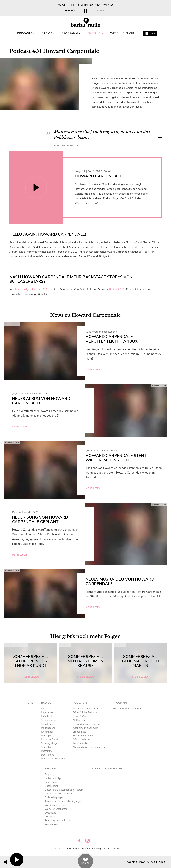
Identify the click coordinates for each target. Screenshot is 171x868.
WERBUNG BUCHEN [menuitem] (123, 33)
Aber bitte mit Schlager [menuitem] (85, 728)
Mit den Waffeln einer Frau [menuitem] (87, 709)
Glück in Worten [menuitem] (82, 739)
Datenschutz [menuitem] (52, 786)
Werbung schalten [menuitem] (55, 805)
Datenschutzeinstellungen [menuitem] (59, 794)
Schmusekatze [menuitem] (49, 720)
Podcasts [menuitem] (26, 33)
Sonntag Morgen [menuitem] (50, 743)
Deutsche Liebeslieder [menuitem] (53, 759)
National (101, 11)
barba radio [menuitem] (47, 709)
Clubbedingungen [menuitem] (54, 797)
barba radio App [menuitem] (53, 778)
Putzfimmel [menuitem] (47, 751)
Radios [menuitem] (48, 33)
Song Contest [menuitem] (48, 724)
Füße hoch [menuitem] (47, 716)
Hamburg (70, 11)
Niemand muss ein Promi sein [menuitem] (89, 747)
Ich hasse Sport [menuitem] (50, 739)
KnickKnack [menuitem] (47, 732)
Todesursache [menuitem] (80, 743)
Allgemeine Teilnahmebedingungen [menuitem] (63, 801)
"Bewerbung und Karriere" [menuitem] (87, 724)
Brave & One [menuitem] (80, 716)
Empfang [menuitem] (96, 33)
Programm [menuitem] (71, 33)
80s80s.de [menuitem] (51, 813)
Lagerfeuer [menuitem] (47, 712)
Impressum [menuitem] (51, 782)
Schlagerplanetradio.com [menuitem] (58, 821)
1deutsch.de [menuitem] (51, 825)
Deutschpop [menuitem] (48, 755)
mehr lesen (93, 370)
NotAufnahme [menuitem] (81, 720)
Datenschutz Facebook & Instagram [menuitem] (64, 790)
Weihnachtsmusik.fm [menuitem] (107, 769)
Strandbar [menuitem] (46, 747)
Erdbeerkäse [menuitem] (80, 732)
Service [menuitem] (50, 769)
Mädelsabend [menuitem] (48, 728)
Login (150, 33)
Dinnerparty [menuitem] (48, 736)
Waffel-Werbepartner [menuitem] (57, 809)
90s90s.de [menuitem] (51, 817)
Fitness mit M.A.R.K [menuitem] (83, 736)
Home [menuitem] (29, 703)
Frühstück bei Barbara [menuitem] (85, 712)
